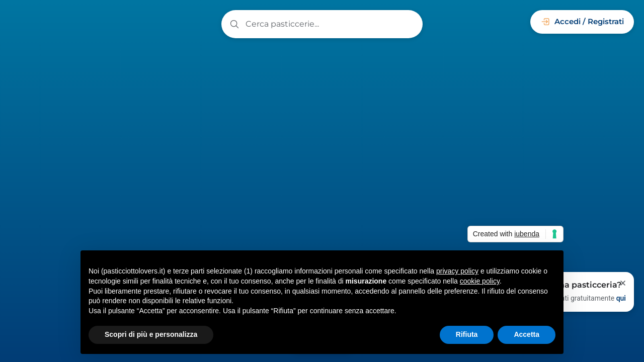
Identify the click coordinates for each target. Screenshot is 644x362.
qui (621, 298)
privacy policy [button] (457, 271)
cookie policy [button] (480, 281)
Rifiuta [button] (467, 334)
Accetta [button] (527, 334)
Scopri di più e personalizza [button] (151, 334)
